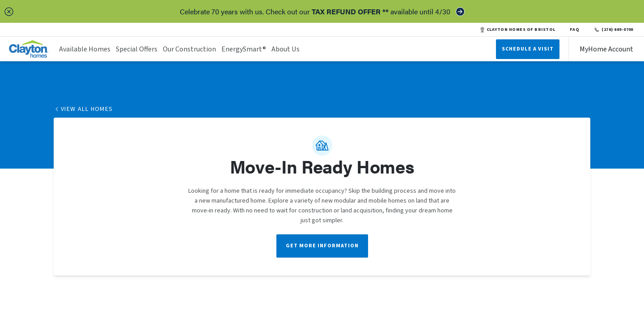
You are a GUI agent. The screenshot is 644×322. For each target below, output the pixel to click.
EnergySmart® (244, 49)
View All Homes (83, 109)
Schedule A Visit (528, 49)
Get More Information (322, 246)
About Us (286, 49)
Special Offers (137, 49)
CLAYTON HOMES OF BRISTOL (518, 30)
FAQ (575, 30)
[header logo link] (29, 49)
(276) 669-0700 (613, 30)
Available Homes (85, 49)
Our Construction (189, 49)
